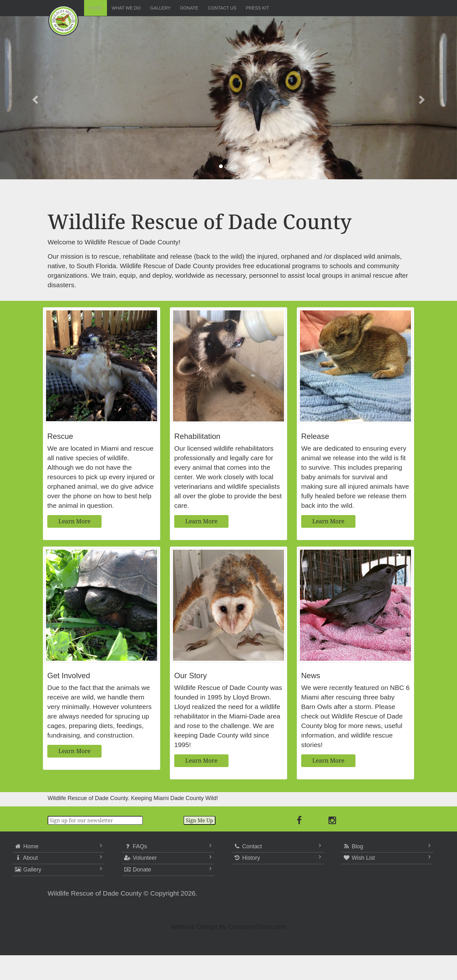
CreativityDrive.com (257, 927)
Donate (189, 8)
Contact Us (222, 8)
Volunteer (140, 858)
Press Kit (258, 8)
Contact (248, 846)
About (26, 858)
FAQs (135, 846)
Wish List (359, 858)
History (247, 858)
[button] (34, 98)
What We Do (126, 8)
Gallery (160, 8)
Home (96, 8)
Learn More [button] (74, 521)
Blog (353, 846)
